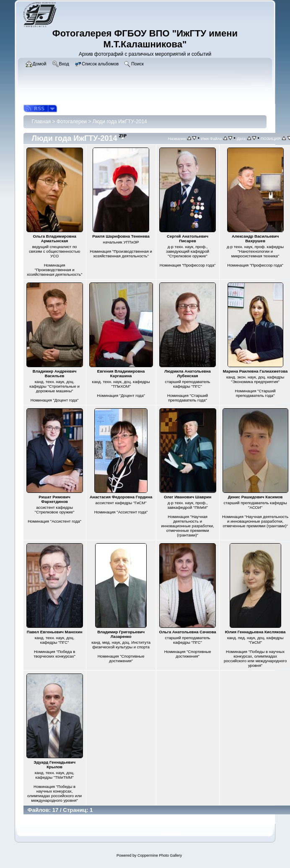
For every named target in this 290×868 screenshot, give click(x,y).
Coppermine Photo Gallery (160, 855)
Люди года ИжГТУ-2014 (120, 122)
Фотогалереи (72, 122)
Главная (41, 122)
